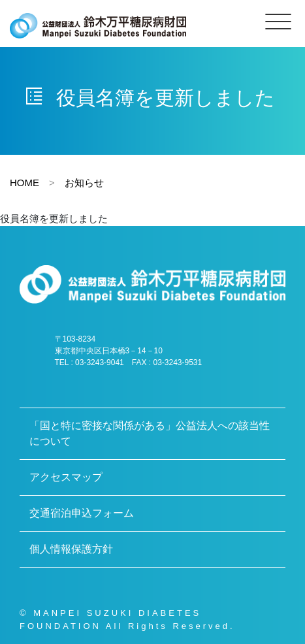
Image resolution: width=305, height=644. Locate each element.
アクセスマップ (66, 477)
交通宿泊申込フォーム (82, 513)
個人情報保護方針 (71, 549)
